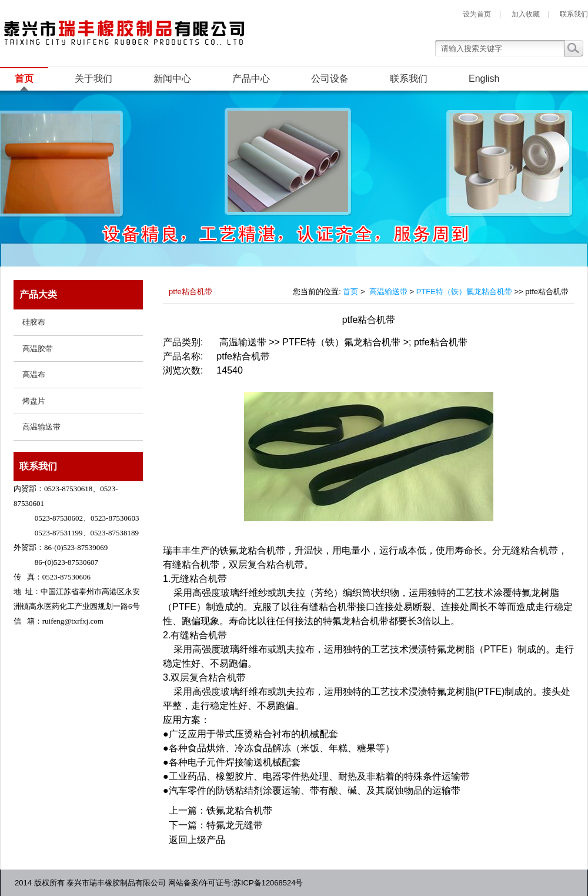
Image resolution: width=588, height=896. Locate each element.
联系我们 (574, 14)
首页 (24, 79)
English (484, 79)
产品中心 (251, 79)
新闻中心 (172, 79)
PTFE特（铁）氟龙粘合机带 (464, 292)
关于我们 (93, 79)
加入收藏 (526, 14)
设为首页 (477, 14)
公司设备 (330, 79)
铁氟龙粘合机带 (239, 810)
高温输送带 (388, 292)
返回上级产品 (197, 840)
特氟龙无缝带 (235, 825)
